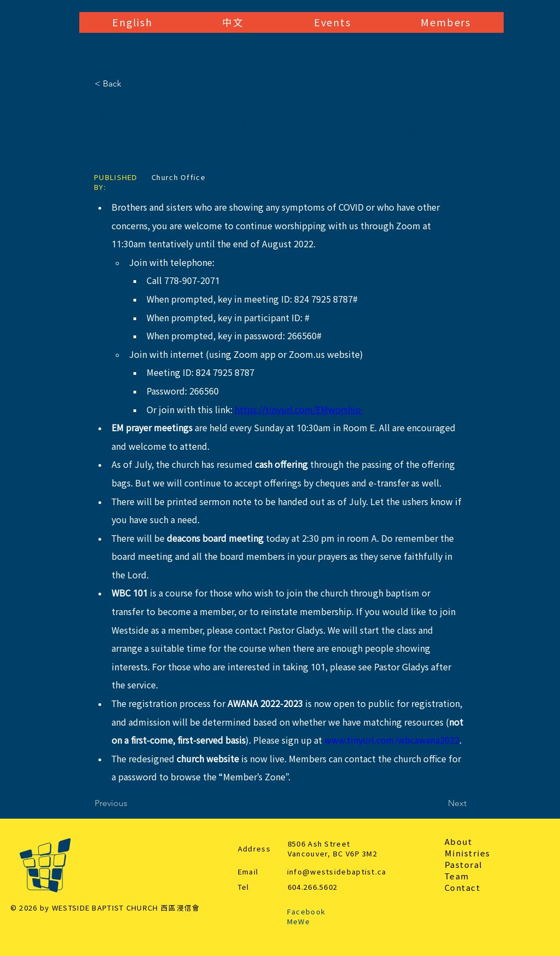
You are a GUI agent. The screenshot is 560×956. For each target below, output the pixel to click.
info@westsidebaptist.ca (337, 872)
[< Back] (131, 84)
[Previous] (131, 803)
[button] (132, 22)
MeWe (299, 922)
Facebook (306, 912)
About (459, 842)
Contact (463, 888)
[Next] (439, 803)
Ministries (468, 853)
